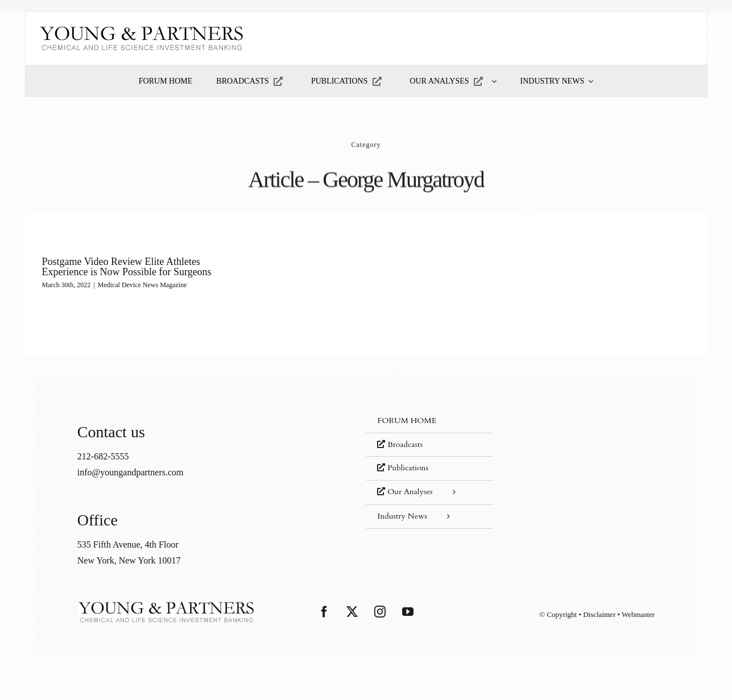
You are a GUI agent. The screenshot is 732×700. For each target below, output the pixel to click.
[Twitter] (352, 612)
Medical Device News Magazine (142, 285)
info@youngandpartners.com (131, 472)
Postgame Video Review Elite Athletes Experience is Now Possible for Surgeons (127, 267)
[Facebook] (324, 612)
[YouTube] (408, 612)
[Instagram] (380, 612)
